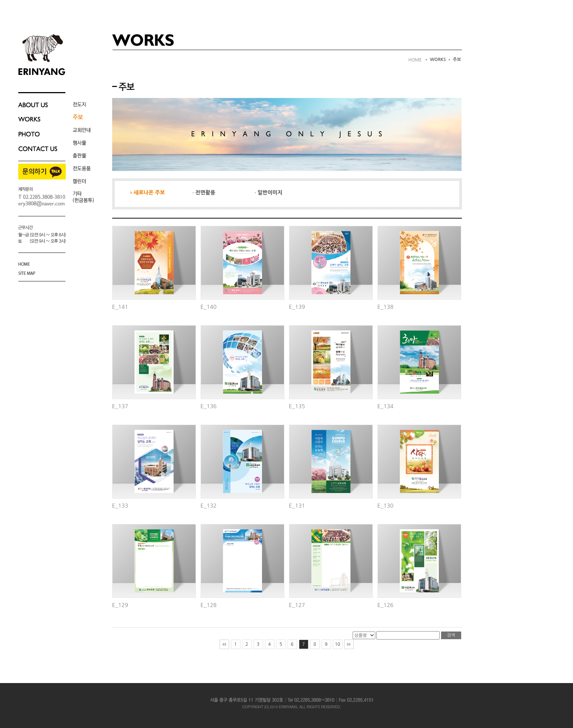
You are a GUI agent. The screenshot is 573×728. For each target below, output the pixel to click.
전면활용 (204, 193)
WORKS (438, 60)
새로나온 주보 (148, 193)
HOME (415, 60)
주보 (457, 60)
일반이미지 (269, 193)
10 (337, 644)
